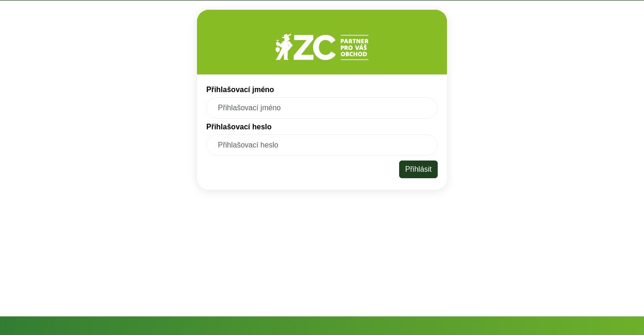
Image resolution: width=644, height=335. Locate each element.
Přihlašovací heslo (239, 127)
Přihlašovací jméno (240, 90)
